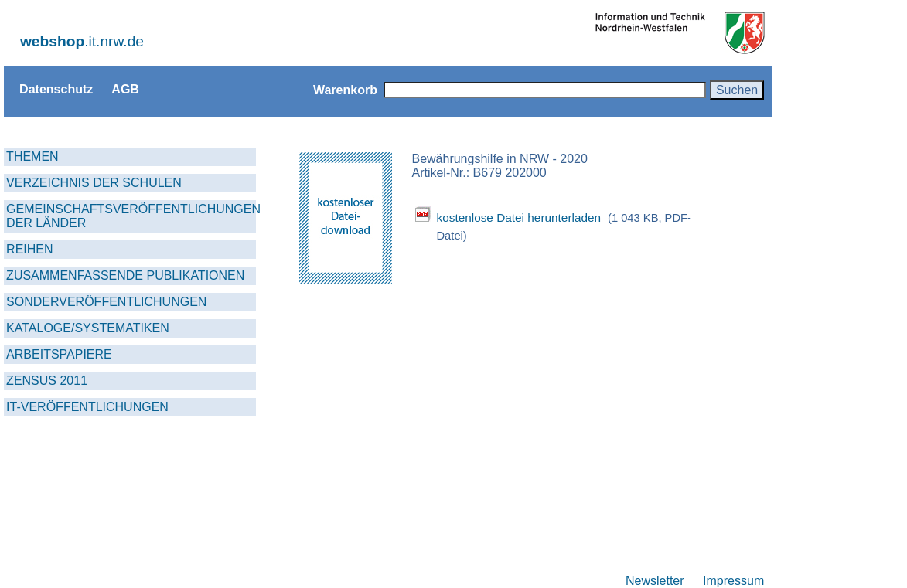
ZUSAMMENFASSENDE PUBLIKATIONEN (125, 275)
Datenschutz (56, 89)
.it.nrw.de (82, 41)
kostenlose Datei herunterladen (518, 218)
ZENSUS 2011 (47, 381)
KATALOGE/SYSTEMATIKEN (88, 328)
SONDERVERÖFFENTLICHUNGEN (106, 302)
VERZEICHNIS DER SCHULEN (94, 183)
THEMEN (32, 156)
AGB (125, 89)
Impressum (733, 580)
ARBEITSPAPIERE (59, 354)
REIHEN (29, 249)
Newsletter (655, 580)
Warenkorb (345, 90)
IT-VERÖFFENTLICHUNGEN (87, 407)
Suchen (737, 90)
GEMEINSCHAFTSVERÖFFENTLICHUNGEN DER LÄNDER (131, 216)
